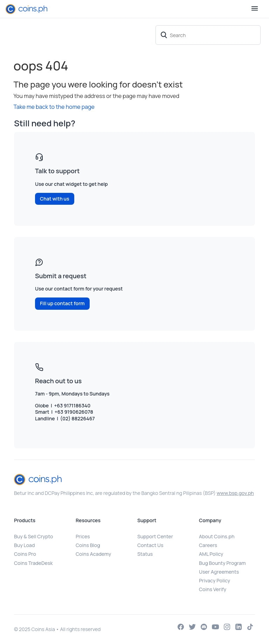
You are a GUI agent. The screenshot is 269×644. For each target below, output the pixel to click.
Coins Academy (93, 554)
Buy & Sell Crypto (33, 536)
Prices (83, 536)
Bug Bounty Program (222, 563)
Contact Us (150, 545)
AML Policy (211, 554)
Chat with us (55, 199)
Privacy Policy (215, 580)
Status (145, 554)
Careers (208, 545)
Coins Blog (88, 545)
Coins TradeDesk (33, 563)
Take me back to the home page (54, 107)
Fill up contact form (62, 303)
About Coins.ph (217, 536)
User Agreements (219, 572)
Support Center (155, 536)
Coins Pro (25, 554)
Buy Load (24, 545)
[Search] (208, 35)
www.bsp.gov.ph (235, 493)
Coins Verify (213, 589)
